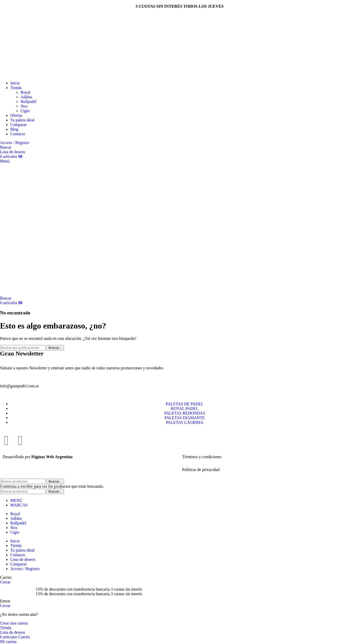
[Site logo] (31, 74)
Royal (25, 92)
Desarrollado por (38, 457)
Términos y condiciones (202, 457)
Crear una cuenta (14, 623)
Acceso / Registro (25, 569)
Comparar (18, 564)
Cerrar (5, 582)
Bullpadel (29, 102)
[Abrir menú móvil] (5, 161)
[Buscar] (6, 147)
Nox (24, 106)
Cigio (25, 111)
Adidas (26, 97)
